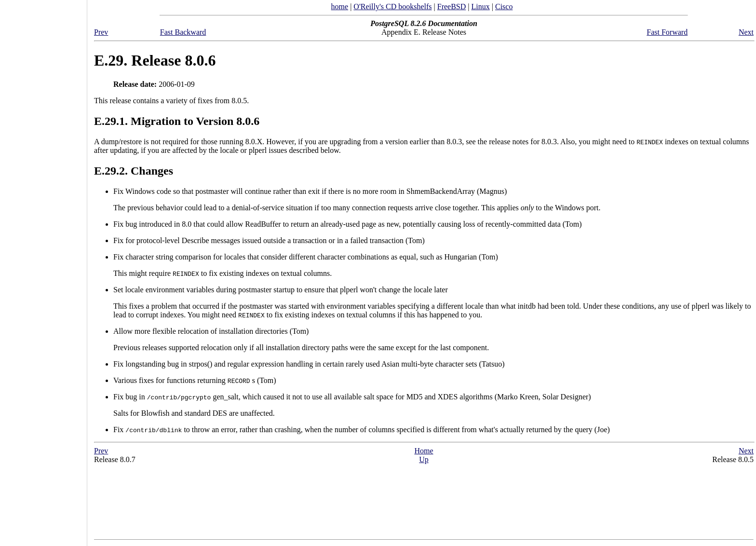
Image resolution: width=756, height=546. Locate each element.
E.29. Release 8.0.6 (155, 60)
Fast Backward (183, 32)
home (340, 7)
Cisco (504, 7)
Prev (101, 32)
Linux (481, 7)
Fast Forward (667, 32)
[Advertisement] (43, 270)
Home (424, 451)
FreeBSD (452, 7)
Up (424, 459)
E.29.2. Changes (134, 171)
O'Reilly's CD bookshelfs (392, 7)
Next (746, 32)
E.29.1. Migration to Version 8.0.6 (177, 121)
